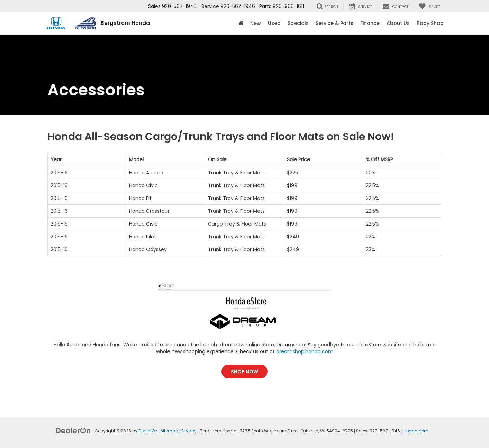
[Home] (241, 23)
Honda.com (416, 431)
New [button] (256, 23)
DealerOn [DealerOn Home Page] (148, 431)
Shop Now (244, 372)
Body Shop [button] (430, 23)
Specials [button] (298, 23)
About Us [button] (398, 23)
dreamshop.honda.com (305, 351)
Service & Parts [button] (334, 23)
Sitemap (169, 431)
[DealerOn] (73, 430)
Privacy (189, 431)
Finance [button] (370, 23)
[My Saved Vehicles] (429, 6)
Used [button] (274, 23)
